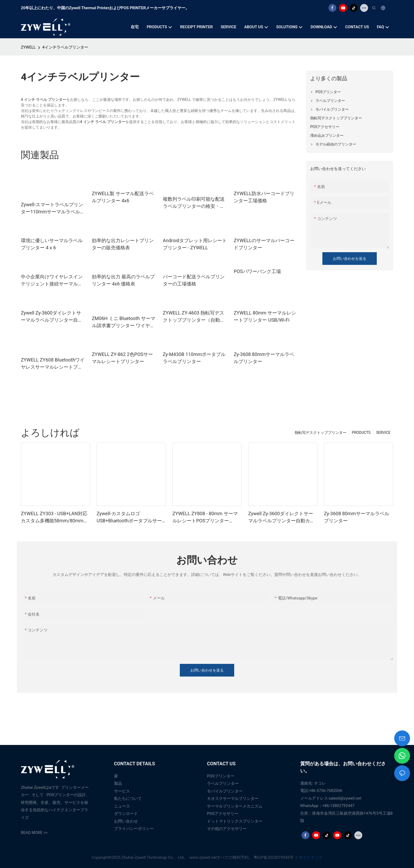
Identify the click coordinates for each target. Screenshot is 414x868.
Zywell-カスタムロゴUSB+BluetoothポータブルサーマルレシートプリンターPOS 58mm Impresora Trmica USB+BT (129, 517)
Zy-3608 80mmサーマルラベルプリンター (264, 358)
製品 (118, 783)
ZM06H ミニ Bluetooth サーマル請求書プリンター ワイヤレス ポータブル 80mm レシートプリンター (124, 322)
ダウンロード (126, 814)
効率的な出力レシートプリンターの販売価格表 (123, 244)
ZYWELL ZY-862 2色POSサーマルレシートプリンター (122, 358)
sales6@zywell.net (345, 798)
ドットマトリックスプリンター (235, 821)
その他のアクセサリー (227, 829)
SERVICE (383, 433)
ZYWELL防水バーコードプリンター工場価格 (264, 197)
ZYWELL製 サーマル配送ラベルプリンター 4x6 (123, 197)
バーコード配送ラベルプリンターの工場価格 (194, 280)
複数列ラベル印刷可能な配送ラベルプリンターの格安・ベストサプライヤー (194, 203)
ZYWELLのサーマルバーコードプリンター (264, 244)
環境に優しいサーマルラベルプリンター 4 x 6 (52, 244)
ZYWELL (28, 47)
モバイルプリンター (225, 791)
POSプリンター (221, 776)
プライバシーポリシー (134, 829)
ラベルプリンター (223, 783)
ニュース (122, 806)
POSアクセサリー (223, 814)
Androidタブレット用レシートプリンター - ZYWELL (195, 244)
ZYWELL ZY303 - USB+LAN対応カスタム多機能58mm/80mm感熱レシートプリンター (55, 517)
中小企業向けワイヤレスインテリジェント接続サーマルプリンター (52, 281)
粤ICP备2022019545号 (274, 857)
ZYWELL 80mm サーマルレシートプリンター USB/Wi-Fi (265, 316)
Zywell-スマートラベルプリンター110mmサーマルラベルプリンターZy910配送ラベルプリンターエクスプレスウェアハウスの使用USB (53, 208)
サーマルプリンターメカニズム (235, 806)
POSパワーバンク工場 (257, 271)
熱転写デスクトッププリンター (321, 433)
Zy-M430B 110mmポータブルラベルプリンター (194, 358)
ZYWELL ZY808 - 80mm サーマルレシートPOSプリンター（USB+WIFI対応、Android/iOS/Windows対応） (205, 517)
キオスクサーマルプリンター (233, 799)
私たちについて (128, 799)
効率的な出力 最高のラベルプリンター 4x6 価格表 (123, 280)
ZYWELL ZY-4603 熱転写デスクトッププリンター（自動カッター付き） (194, 317)
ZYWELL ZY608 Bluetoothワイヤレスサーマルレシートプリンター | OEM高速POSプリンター (53, 364)
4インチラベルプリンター (65, 47)
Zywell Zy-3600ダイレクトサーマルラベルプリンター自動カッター (52, 317)
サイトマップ (310, 857)
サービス (122, 791)
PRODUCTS (361, 433)
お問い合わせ (126, 821)
